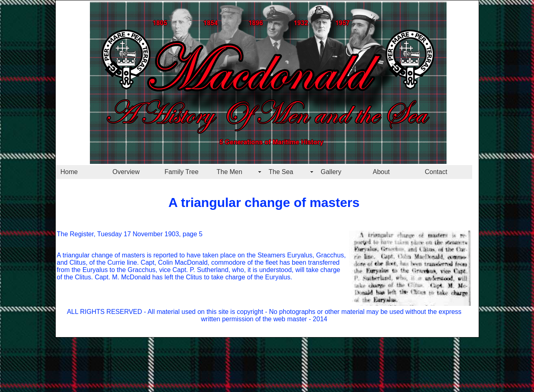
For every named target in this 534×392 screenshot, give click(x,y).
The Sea (281, 172)
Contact (436, 172)
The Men (230, 172)
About (381, 172)
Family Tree (182, 172)
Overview (126, 172)
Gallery (331, 172)
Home (69, 172)
